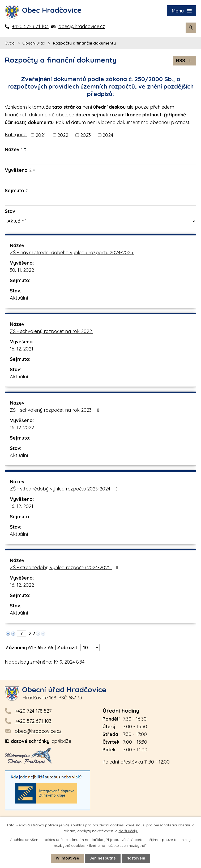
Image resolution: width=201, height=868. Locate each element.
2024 (108, 135)
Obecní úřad (34, 43)
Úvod (10, 43)
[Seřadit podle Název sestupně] (25, 150)
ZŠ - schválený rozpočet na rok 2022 (56, 331)
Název (14, 149)
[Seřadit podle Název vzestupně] (25, 148)
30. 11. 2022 (22, 270)
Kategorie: (16, 135)
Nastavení (136, 858)
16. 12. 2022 (22, 428)
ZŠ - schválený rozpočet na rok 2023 (56, 410)
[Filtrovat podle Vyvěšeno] (100, 180)
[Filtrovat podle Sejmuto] (100, 200)
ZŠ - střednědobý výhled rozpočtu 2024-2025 (65, 567)
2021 (41, 135)
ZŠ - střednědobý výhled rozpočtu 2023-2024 (65, 489)
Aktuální (19, 298)
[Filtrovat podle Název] (100, 159)
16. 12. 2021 (22, 349)
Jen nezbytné (103, 858)
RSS (185, 61)
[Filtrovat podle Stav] (100, 221)
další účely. (128, 831)
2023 (85, 135)
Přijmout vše (67, 858)
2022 (63, 135)
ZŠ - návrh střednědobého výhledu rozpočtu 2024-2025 (76, 253)
